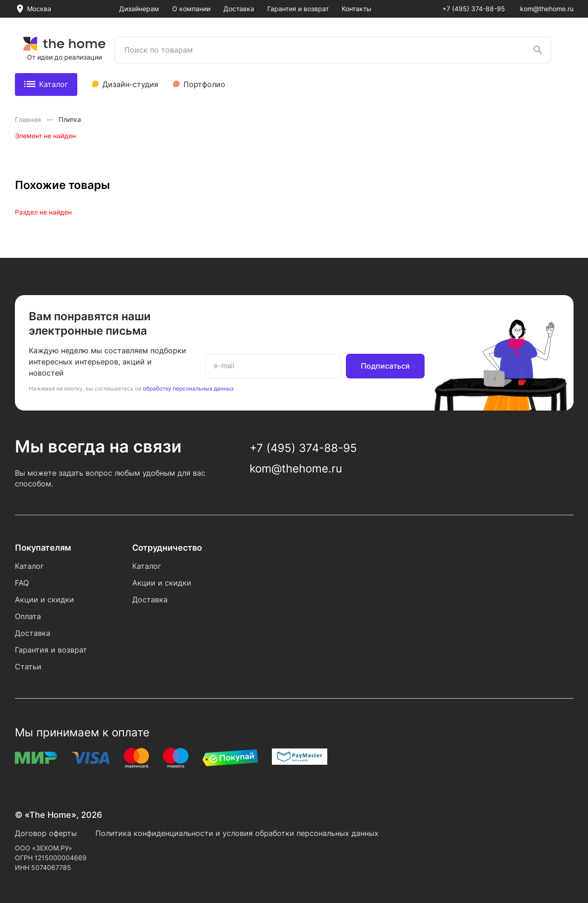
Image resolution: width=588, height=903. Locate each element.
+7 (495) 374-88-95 (474, 9)
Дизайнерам (139, 9)
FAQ (22, 583)
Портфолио (204, 84)
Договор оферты (46, 833)
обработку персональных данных (188, 388)
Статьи (28, 667)
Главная (29, 119)
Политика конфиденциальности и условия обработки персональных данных (237, 833)
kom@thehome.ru (547, 9)
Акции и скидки (44, 600)
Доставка (239, 9)
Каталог (46, 84)
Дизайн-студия (130, 84)
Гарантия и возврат (298, 9)
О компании (191, 9)
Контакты (357, 9)
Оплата (28, 616)
